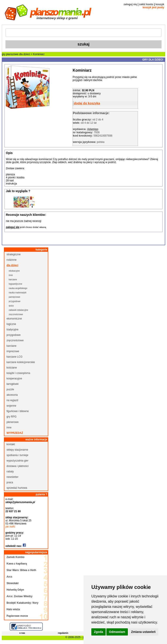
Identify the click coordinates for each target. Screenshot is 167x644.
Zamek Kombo (16, 557)
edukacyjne (14, 271)
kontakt (11, 444)
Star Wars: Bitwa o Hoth (21, 570)
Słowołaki (13, 583)
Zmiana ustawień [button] (143, 632)
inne (11, 275)
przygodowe (15, 301)
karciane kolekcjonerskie (21, 362)
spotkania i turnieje (17, 455)
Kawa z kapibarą (17, 564)
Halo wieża (13, 609)
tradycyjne (13, 330)
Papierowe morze (17, 616)
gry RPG (12, 417)
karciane (13, 280)
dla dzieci (25, 54)
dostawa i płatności (18, 466)
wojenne (11, 406)
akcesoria (12, 395)
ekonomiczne (14, 319)
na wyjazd (12, 400)
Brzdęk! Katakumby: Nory (23, 603)
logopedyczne (15, 284)
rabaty (10, 472)
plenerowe (13, 422)
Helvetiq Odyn (15, 590)
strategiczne (14, 254)
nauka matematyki (18, 293)
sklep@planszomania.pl (20, 502)
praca (10, 482)
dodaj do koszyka (87, 103)
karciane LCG (14, 357)
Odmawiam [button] (117, 632)
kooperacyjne (14, 379)
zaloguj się (130, 4)
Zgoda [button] (99, 632)
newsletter (13, 477)
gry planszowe (10, 54)
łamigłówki (13, 384)
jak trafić (10, 527)
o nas (22, 633)
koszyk (160, 4)
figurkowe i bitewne (18, 411)
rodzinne (12, 260)
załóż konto (146, 4)
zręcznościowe (16, 314)
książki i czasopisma (18, 373)
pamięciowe (14, 297)
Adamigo (93, 129)
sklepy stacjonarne (17, 450)
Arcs (9, 577)
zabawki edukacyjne (18, 310)
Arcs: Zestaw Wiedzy (19, 596)
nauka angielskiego (18, 288)
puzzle (10, 389)
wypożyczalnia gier (18, 461)
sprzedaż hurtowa (17, 488)
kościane (12, 368)
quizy (11, 306)
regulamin (63, 633)
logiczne (11, 324)
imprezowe (13, 351)
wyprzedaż (15, 433)
